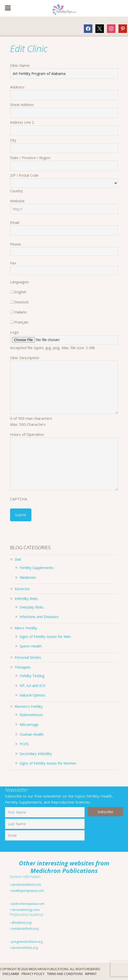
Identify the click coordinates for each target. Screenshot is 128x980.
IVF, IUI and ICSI (33, 686)
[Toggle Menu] (8, 8)
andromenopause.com (27, 904)
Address (17, 87)
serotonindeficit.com (25, 885)
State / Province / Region (30, 158)
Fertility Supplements (37, 568)
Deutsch (21, 302)
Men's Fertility (26, 628)
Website (17, 201)
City (13, 140)
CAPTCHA (19, 499)
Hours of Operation (27, 434)
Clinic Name (20, 65)
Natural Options (33, 695)
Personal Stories (28, 657)
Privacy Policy (33, 974)
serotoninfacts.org (24, 948)
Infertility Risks (26, 599)
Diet (18, 559)
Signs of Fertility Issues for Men (45, 637)
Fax (13, 263)
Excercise (22, 589)
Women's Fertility (29, 706)
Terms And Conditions (65, 974)
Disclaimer (11, 974)
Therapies (23, 667)
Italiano (21, 312)
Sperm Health (31, 646)
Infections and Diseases (39, 617)
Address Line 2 (22, 122)
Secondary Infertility (36, 754)
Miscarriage (29, 725)
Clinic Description (25, 358)
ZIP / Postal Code (24, 175)
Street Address (22, 105)
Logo (14, 332)
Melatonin (28, 577)
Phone (16, 244)
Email (15, 222)
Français (21, 322)
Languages (19, 282)
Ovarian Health (32, 734)
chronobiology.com (25, 910)
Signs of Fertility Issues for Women (48, 763)
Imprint (91, 974)
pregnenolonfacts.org (26, 942)
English (20, 292)
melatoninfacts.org (24, 929)
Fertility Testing (32, 676)
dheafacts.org (21, 923)
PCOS (24, 744)
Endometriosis (31, 715)
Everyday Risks (31, 607)
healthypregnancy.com (27, 891)
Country (16, 191)
